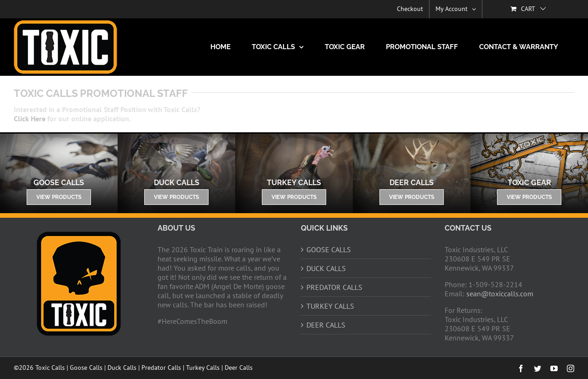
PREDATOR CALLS (334, 287)
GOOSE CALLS (329, 249)
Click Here (30, 119)
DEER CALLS (326, 325)
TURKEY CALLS (330, 306)
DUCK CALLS (326, 268)
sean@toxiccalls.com (500, 294)
